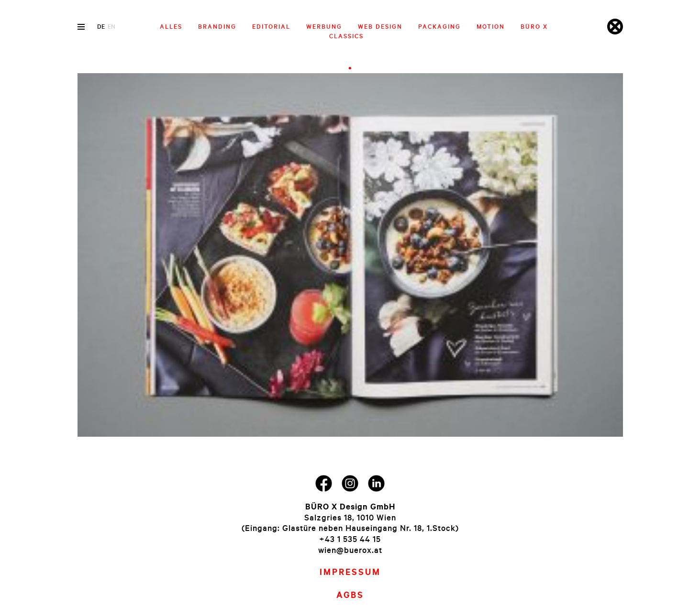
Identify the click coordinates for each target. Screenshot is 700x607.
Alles (171, 26)
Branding (217, 26)
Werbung (324, 26)
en (111, 26)
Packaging (439, 26)
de (101, 26)
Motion (491, 26)
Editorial (271, 26)
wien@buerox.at (350, 550)
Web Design (380, 26)
